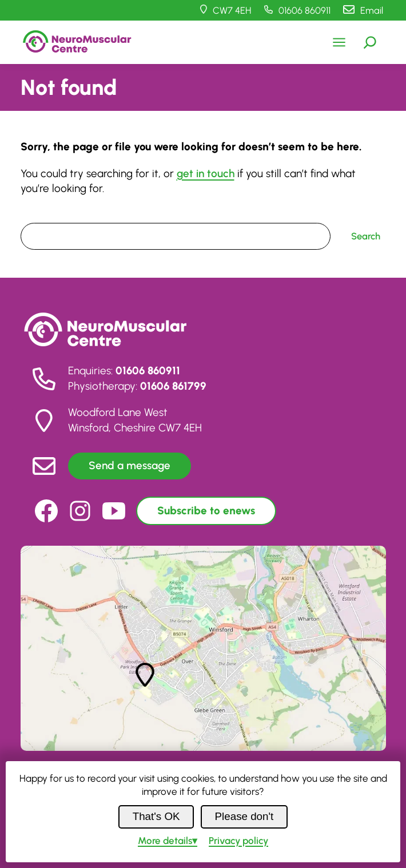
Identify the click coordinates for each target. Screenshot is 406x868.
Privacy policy (238, 841)
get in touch (206, 173)
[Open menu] (339, 42)
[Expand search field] (370, 42)
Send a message (130, 465)
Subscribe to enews (206, 511)
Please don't (244, 816)
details (165, 841)
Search (35, 215)
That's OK (156, 816)
